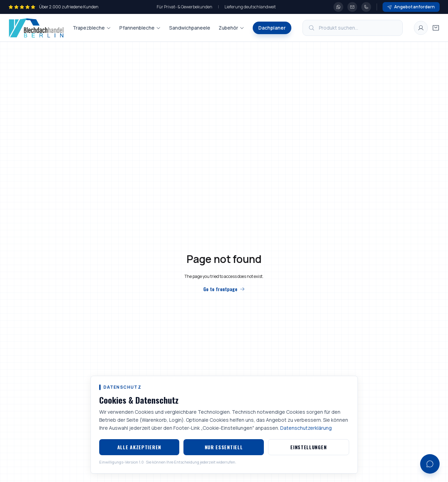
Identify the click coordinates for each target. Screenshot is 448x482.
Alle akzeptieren (139, 447)
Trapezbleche (92, 28)
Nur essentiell (224, 447)
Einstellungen (308, 447)
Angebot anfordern (411, 7)
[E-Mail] (352, 7)
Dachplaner (272, 28)
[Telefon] (366, 7)
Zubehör (231, 28)
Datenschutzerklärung (306, 428)
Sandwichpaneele (190, 28)
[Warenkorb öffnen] (436, 28)
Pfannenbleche (140, 28)
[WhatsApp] (338, 7)
